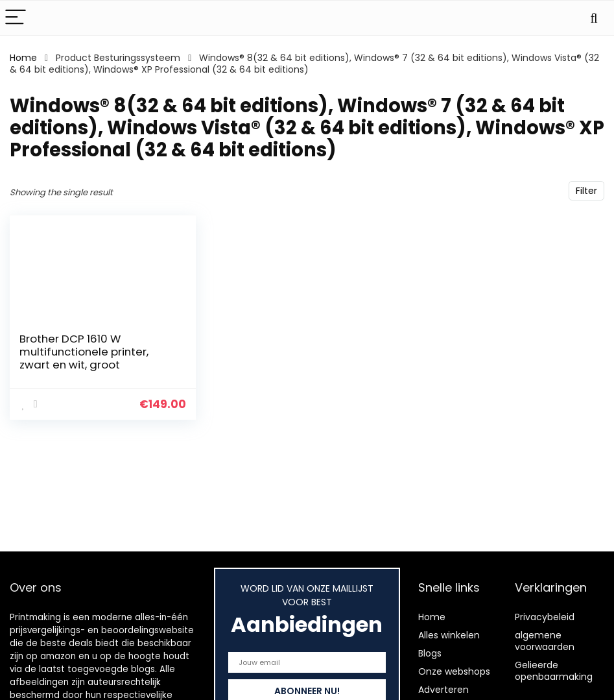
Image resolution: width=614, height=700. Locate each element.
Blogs (430, 653)
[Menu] (16, 18)
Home (23, 58)
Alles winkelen (449, 635)
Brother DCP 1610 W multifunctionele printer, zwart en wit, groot (84, 352)
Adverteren (443, 690)
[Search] (594, 18)
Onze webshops (454, 671)
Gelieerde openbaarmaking (554, 671)
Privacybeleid (545, 617)
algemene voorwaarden (545, 641)
